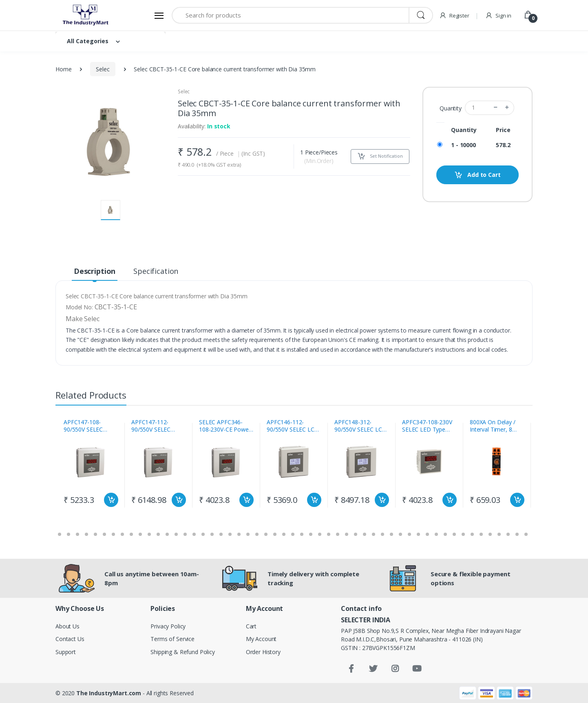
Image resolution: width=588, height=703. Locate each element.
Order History (263, 652)
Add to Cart (477, 175)
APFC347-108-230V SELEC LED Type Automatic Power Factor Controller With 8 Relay (427, 426)
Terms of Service (172, 639)
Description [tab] (95, 271)
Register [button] (454, 15)
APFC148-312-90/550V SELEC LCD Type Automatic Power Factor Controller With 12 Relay (360, 426)
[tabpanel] (91, 465)
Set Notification (380, 156)
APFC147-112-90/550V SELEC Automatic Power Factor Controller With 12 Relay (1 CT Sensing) (156, 426)
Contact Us (70, 639)
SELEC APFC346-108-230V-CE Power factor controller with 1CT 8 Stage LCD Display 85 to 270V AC (226, 426)
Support (66, 652)
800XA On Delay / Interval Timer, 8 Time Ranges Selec (494, 426)
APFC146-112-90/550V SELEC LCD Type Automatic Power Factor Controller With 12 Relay (293, 426)
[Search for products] (290, 15)
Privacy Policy (168, 626)
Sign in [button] (498, 15)
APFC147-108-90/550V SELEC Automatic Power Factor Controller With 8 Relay (86, 426)
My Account (261, 639)
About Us (67, 626)
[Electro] (86, 15)
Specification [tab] (156, 271)
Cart (251, 626)
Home (63, 69)
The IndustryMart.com (109, 693)
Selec (103, 69)
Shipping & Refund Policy (183, 652)
